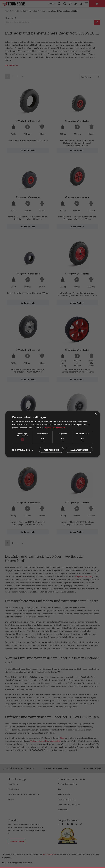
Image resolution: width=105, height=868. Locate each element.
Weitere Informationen (55, 428)
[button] (23, 450)
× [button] (96, 414)
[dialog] (52, 434)
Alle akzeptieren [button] (79, 450)
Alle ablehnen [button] (51, 450)
